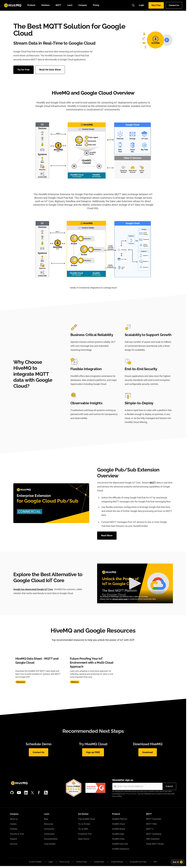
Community (49, 829)
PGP (155, 862)
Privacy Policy (131, 794)
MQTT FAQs (151, 824)
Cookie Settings (117, 862)
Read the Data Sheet (50, 70)
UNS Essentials (153, 839)
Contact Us (174, 5)
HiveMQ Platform (120, 819)
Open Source (84, 839)
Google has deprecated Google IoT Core (33, 589)
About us (14, 819)
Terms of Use (64, 862)
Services (14, 844)
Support (13, 839)
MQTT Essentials (154, 819)
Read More (107, 535)
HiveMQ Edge (118, 834)
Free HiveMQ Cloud (86, 819)
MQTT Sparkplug (154, 834)
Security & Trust (17, 834)
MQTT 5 (150, 829)
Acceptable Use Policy (138, 862)
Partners (14, 829)
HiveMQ (38, 862)
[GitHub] (12, 793)
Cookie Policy (99, 862)
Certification (49, 834)
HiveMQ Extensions (121, 849)
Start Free (156, 5)
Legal (50, 862)
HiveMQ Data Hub (120, 844)
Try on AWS (83, 829)
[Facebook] (39, 793)
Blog (46, 819)
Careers (13, 824)
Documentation (51, 839)
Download (148, 752)
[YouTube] (19, 793)
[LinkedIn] (26, 793)
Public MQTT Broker (155, 844)
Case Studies (50, 844)
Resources (49, 824)
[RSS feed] (46, 793)
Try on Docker (84, 824)
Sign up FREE (93, 752)
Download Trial (85, 834)
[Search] (133, 5)
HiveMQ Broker (119, 829)
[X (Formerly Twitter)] (32, 793)
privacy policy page (120, 599)
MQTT (153, 483)
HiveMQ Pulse (118, 839)
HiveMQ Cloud (118, 824)
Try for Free (23, 70)
